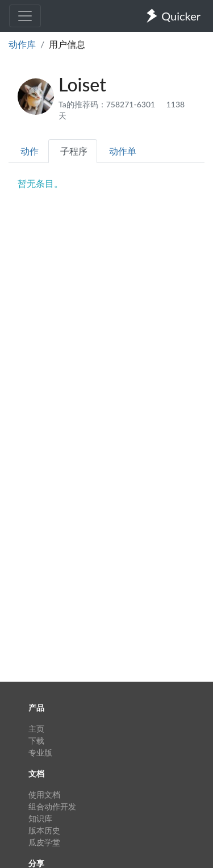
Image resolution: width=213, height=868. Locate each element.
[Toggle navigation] (25, 16)
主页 (36, 729)
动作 (30, 151)
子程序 (74, 151)
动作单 (123, 151)
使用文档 (44, 794)
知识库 (40, 818)
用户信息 (67, 44)
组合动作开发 (52, 806)
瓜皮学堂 (44, 842)
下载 (36, 740)
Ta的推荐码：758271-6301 (108, 104)
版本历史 (44, 830)
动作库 (22, 44)
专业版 (40, 752)
